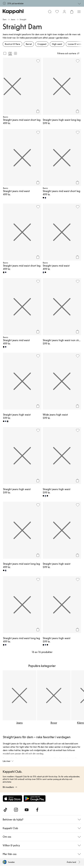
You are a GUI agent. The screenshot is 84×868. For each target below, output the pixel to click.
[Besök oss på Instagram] (16, 810)
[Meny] (79, 12)
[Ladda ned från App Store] (12, 798)
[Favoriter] (57, 12)
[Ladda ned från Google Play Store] (35, 798)
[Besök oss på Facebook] (37, 810)
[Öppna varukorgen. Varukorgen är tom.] (72, 12)
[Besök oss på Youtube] (27, 810)
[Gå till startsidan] (13, 12)
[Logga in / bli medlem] (64, 12)
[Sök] (50, 12)
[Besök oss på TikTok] (5, 810)
